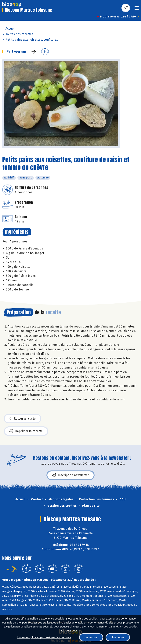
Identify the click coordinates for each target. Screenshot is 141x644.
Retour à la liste (23, 419)
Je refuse (91, 637)
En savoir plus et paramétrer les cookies (44, 637)
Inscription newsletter (70, 475)
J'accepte (118, 637)
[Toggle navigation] (137, 9)
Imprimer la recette (26, 431)
